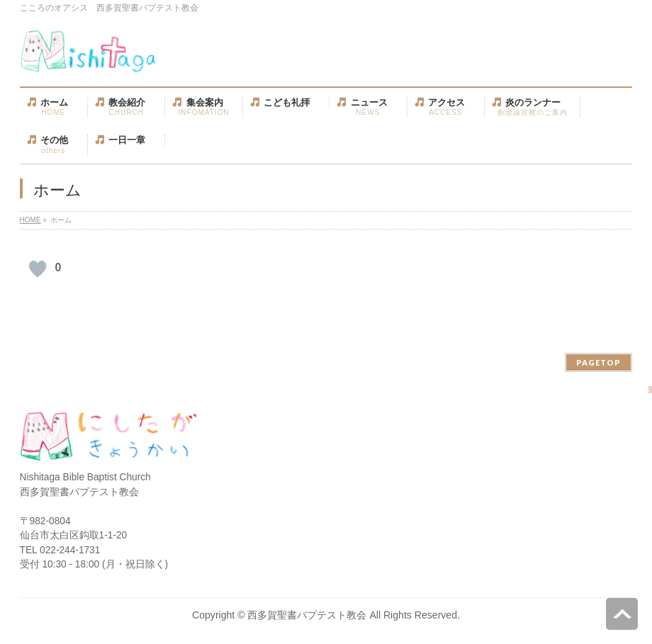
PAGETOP (598, 362)
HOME (30, 220)
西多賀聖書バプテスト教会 (307, 615)
